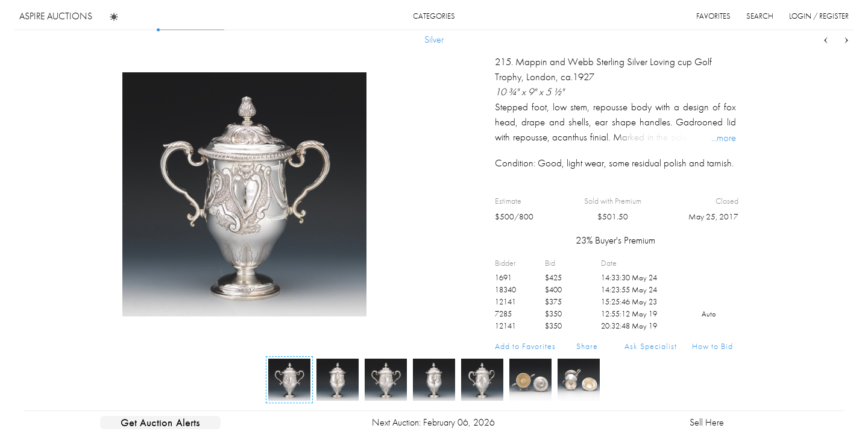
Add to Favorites (525, 346)
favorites (713, 16)
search (760, 16)
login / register (819, 16)
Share (587, 346)
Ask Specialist (651, 346)
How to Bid (712, 346)
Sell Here (707, 422)
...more (724, 137)
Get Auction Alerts (160, 423)
